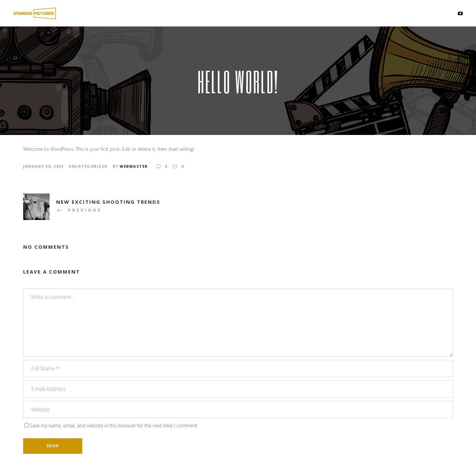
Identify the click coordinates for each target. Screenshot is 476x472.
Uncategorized (88, 166)
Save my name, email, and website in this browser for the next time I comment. (114, 426)
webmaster (134, 166)
